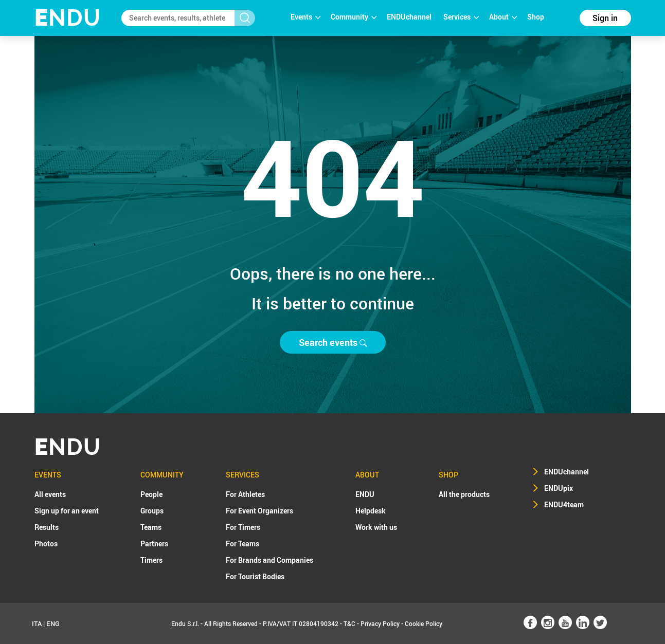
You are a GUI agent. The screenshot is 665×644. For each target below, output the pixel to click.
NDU (68, 18)
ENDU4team (564, 504)
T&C (349, 623)
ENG (53, 623)
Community (354, 17)
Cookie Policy (424, 623)
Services (461, 17)
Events (305, 17)
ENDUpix (559, 488)
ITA (37, 623)
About (503, 17)
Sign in (605, 18)
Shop (536, 17)
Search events (333, 342)
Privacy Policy (380, 623)
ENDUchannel (410, 17)
